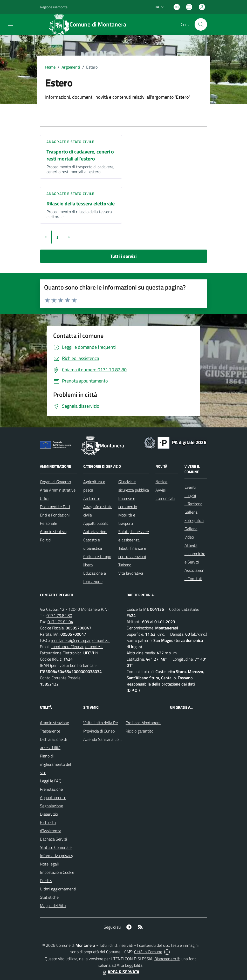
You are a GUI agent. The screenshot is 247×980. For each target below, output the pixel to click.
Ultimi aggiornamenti (58, 889)
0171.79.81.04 (60, 622)
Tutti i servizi (124, 256)
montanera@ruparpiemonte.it (77, 647)
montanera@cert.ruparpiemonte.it (80, 640)
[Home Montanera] (90, 24)
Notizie (161, 482)
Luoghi (190, 495)
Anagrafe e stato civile (70, 142)
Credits (46, 881)
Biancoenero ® (167, 959)
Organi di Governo (55, 482)
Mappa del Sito (53, 905)
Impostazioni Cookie (57, 872)
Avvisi (160, 490)
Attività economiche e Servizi (195, 554)
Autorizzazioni (95, 532)
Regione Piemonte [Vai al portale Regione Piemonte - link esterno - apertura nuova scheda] (54, 7)
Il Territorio (193, 504)
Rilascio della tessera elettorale (81, 203)
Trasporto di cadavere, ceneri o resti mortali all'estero (80, 155)
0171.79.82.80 (59, 615)
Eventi (190, 487)
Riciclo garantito (139, 731)
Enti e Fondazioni (55, 515)
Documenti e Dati (55, 507)
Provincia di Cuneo (99, 731)
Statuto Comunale (56, 847)
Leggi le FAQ (51, 781)
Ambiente (92, 498)
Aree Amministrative (58, 490)
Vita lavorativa (131, 573)
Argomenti (71, 67)
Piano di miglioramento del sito (56, 764)
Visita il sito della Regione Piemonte (114, 723)
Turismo (125, 565)
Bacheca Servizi (53, 839)
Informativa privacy (57, 856)
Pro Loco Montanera (143, 723)
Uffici (44, 498)
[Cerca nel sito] (201, 24)
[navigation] (10, 24)
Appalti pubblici (96, 523)
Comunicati (165, 498)
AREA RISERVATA (120, 972)
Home (50, 67)
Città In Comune (148, 952)
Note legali (49, 864)
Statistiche (49, 897)
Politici (46, 540)
